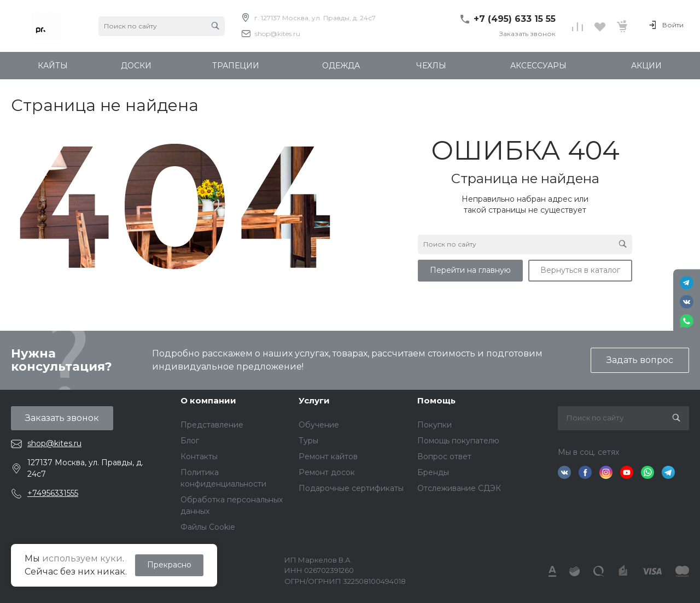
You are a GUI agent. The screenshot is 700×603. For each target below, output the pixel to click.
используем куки (82, 558)
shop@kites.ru (278, 34)
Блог (190, 441)
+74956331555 (53, 493)
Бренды (433, 472)
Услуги (314, 400)
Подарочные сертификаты (351, 488)
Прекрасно (169, 565)
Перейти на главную (470, 270)
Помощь (436, 400)
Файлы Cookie (208, 527)
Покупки (434, 425)
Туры (308, 441)
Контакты (199, 456)
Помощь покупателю (458, 441)
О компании (208, 400)
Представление (212, 425)
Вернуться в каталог (580, 270)
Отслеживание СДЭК (459, 488)
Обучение (319, 425)
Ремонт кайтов (328, 456)
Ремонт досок (327, 472)
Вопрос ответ (444, 456)
